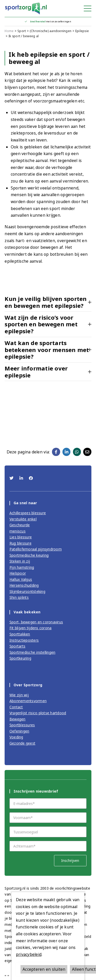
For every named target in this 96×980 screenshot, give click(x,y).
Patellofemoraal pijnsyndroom (36, 549)
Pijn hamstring (22, 567)
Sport (22, 31)
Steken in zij (20, 561)
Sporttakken (20, 634)
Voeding (16, 737)
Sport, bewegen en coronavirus (36, 622)
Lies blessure (21, 537)
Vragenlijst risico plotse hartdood (38, 713)
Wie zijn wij (19, 695)
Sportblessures (22, 725)
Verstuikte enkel (23, 519)
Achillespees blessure (28, 513)
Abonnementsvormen (28, 701)
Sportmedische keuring (29, 555)
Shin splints (19, 597)
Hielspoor (18, 573)
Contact (16, 707)
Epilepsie (82, 31)
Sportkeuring (20, 658)
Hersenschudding (24, 585)
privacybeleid (29, 954)
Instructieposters (24, 640)
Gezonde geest (22, 743)
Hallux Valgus (21, 579)
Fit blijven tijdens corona (31, 628)
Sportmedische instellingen (33, 652)
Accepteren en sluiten (44, 969)
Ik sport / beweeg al (24, 36)
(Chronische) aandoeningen (51, 31)
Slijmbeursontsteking (27, 591)
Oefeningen (19, 731)
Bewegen (18, 719)
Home (9, 31)
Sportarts (17, 646)
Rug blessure (20, 543)
